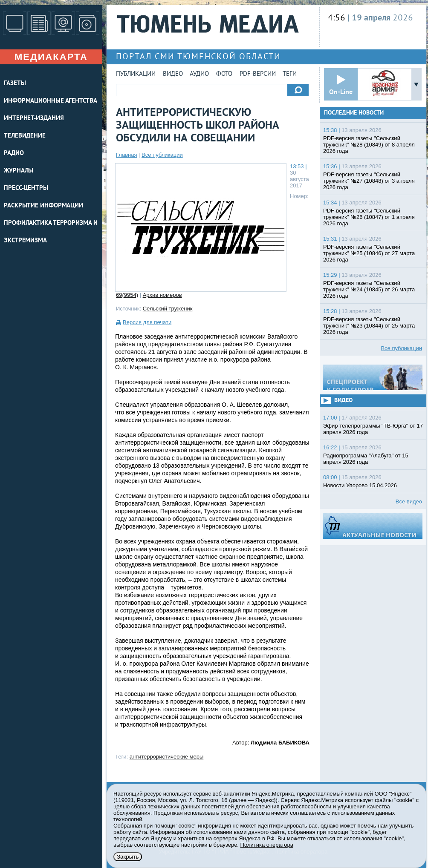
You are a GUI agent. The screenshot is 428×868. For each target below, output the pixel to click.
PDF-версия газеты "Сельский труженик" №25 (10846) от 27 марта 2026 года (369, 253)
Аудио (199, 74)
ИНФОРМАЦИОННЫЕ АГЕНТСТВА (51, 101)
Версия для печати (147, 322)
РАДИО (14, 154)
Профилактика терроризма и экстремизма (51, 232)
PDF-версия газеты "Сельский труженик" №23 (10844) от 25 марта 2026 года (369, 326)
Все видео (409, 502)
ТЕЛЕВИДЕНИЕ (25, 136)
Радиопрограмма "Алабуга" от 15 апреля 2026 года (366, 459)
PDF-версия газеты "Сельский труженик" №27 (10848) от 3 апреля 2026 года (369, 181)
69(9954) (127, 295)
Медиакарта (51, 57)
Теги (290, 74)
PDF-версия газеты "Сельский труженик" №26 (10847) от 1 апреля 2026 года (369, 217)
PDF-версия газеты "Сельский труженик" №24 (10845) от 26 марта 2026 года (369, 289)
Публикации (136, 74)
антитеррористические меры (167, 757)
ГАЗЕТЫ (15, 84)
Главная (126, 155)
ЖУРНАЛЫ (19, 171)
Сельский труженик (168, 309)
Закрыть (128, 857)
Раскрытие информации (43, 206)
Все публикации (162, 155)
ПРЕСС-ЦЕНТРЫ (26, 188)
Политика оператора (267, 845)
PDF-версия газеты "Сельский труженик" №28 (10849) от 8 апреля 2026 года (369, 145)
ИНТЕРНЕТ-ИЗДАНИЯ (34, 119)
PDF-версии (258, 74)
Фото (224, 74)
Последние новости (354, 113)
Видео (173, 74)
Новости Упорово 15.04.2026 (360, 485)
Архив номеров (162, 295)
